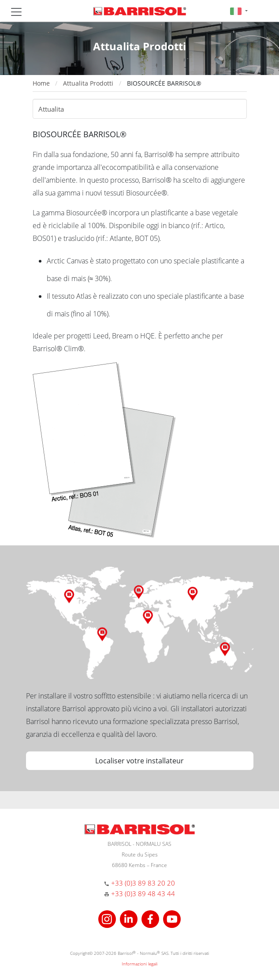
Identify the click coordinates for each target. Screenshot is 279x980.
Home (41, 83)
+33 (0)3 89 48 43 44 (143, 894)
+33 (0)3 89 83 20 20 (143, 883)
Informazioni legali (139, 964)
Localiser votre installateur (139, 761)
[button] (239, 11)
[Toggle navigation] (16, 12)
